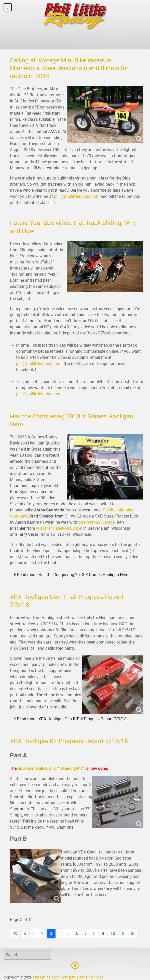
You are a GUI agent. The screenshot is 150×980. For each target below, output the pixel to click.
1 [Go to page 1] (34, 933)
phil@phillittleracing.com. (39, 363)
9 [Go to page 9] (103, 933)
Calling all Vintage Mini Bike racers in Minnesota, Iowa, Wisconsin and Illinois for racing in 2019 (69, 68)
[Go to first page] (15, 934)
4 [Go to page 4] (60, 933)
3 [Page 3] (51, 933)
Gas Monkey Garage (96, 522)
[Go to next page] (123, 934)
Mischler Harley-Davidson (59, 528)
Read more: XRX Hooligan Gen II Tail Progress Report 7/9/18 (70, 719)
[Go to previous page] (25, 934)
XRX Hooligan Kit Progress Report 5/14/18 (69, 741)
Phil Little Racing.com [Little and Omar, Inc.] (68, 977)
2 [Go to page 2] (42, 933)
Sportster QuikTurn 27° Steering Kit (51, 768)
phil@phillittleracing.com (77, 196)
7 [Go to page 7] (86, 933)
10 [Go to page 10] (113, 933)
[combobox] (28, 955)
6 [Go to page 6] (77, 933)
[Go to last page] (132, 934)
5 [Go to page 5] (68, 933)
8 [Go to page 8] (94, 933)
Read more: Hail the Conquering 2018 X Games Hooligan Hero (71, 575)
